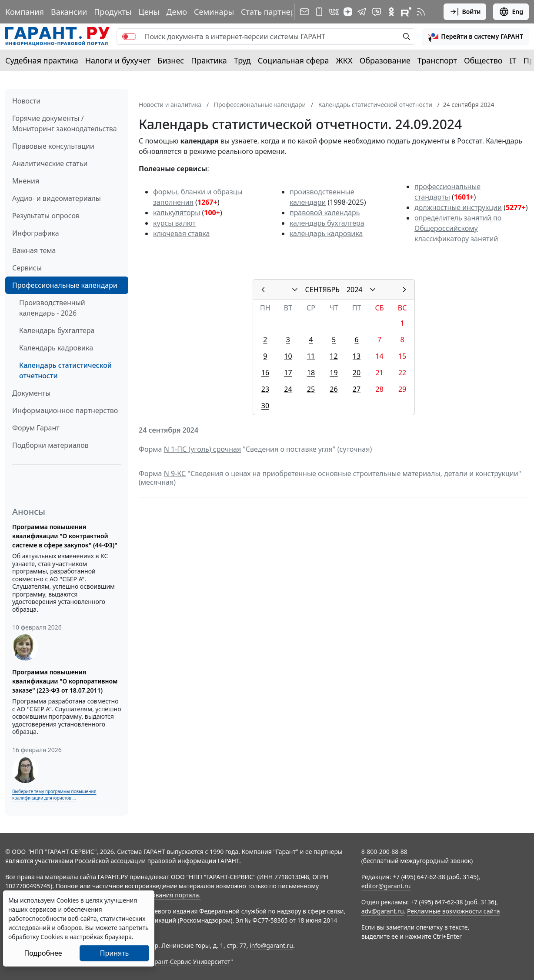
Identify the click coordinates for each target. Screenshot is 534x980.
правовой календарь (325, 213)
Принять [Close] (115, 953)
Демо (177, 12)
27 (357, 389)
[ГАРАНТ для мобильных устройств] (319, 12)
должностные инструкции (458, 207)
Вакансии (69, 12)
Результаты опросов (46, 216)
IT (513, 60)
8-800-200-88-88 (384, 852)
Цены (149, 12)
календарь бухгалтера (327, 223)
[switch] (129, 37)
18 (311, 373)
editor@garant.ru (386, 886)
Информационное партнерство (65, 410)
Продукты (113, 12)
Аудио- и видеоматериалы (57, 198)
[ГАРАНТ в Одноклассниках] (391, 12)
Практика (209, 60)
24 (288, 389)
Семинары (214, 12)
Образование (385, 60)
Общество (483, 60)
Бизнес (171, 60)
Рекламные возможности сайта (454, 911)
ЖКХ (344, 60)
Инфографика (36, 233)
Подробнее (43, 953)
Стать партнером (273, 12)
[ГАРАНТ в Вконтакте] (334, 12)
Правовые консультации (53, 146)
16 (265, 373)
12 (334, 356)
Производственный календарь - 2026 (52, 308)
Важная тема (34, 250)
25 (311, 389)
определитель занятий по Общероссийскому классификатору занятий (458, 228)
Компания (25, 12)
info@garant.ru (271, 945)
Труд (242, 60)
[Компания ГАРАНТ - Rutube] (406, 12)
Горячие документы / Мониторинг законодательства (65, 123)
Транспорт (437, 60)
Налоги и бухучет (118, 60)
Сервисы (27, 268)
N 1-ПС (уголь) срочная (202, 449)
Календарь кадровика (56, 348)
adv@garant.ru (383, 911)
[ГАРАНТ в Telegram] (362, 12)
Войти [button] (465, 12)
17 (288, 373)
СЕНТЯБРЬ (322, 290)
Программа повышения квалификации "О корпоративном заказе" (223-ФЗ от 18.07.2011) (65, 681)
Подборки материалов (50, 445)
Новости (26, 101)
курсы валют (174, 223)
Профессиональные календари (65, 285)
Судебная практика (42, 60)
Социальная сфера (294, 60)
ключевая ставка (181, 233)
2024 (355, 290)
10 (288, 356)
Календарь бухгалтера (57, 330)
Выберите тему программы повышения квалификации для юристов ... (54, 795)
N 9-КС (175, 473)
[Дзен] (348, 12)
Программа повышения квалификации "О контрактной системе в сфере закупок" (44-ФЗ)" (65, 536)
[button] (476, 37)
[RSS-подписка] (421, 12)
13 (357, 356)
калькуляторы (177, 213)
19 (334, 373)
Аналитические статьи (50, 163)
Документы (31, 393)
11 (311, 356)
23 (265, 389)
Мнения (26, 181)
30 (265, 406)
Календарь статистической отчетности (65, 370)
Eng (511, 12)
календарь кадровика (326, 233)
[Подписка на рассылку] (304, 12)
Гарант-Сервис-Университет (189, 962)
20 (357, 373)
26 (334, 389)
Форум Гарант (36, 428)
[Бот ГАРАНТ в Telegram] (377, 12)
